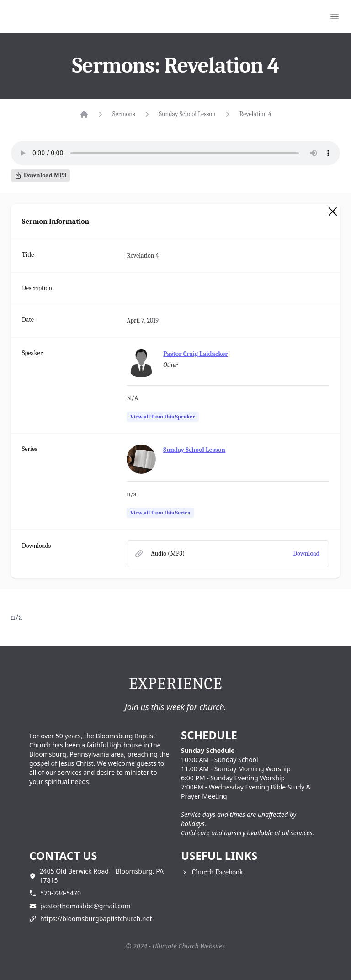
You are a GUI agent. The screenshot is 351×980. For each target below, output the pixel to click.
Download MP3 (40, 175)
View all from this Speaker (162, 417)
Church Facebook (218, 872)
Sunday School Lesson (187, 114)
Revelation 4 (255, 114)
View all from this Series (160, 513)
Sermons (124, 114)
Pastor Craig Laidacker (195, 354)
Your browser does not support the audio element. (175, 153)
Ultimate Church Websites (189, 946)
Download (306, 554)
